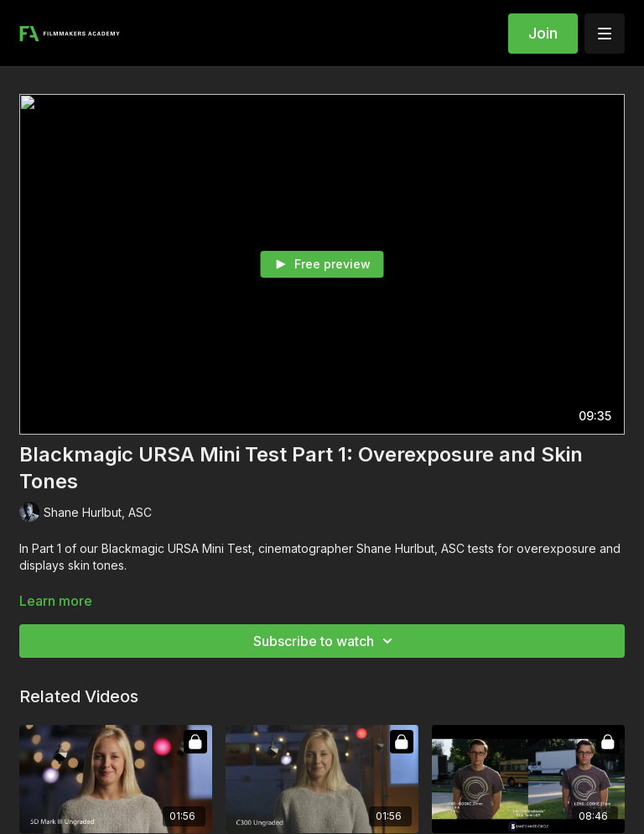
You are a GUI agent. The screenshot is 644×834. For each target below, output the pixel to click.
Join (543, 33)
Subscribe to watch (325, 641)
